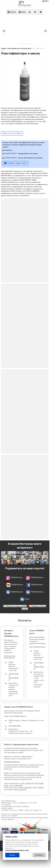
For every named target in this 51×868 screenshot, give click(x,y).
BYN (47, 1)
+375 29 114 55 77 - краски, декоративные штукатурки (22, 158)
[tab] (18, 44)
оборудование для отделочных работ (19, 48)
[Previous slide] (4, 31)
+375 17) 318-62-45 (25, 788)
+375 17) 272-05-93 (20, 790)
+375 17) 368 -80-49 (16, 786)
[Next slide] (45, 31)
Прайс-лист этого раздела (12, 133)
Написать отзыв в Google (16, 606)
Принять (12, 855)
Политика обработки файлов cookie (17, 850)
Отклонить (39, 855)
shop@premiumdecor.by (12, 762)
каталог (12, 12)
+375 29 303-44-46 (15, 726)
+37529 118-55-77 (27, 757)
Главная (3, 48)
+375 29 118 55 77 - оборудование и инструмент (20, 154)
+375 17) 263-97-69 (27, 783)
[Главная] (25, 7)
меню (22, 12)
